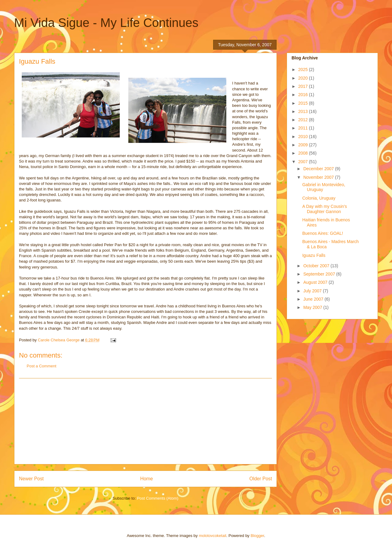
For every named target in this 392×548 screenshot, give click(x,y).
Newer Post (31, 479)
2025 (304, 69)
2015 (304, 103)
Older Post (261, 479)
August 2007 (316, 282)
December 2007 (319, 169)
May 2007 (313, 307)
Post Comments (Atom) (158, 498)
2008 (304, 153)
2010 (304, 137)
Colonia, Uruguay (319, 198)
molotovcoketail (213, 536)
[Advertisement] (145, 421)
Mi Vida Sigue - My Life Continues (106, 23)
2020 (304, 78)
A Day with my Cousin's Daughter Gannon (325, 209)
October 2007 (317, 266)
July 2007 (313, 291)
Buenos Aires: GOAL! (323, 233)
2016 (304, 95)
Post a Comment (41, 366)
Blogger (257, 536)
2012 (304, 120)
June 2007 (314, 299)
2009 (304, 145)
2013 (304, 111)
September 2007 (320, 274)
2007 (304, 162)
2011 (304, 128)
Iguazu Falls (314, 255)
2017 (304, 86)
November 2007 (319, 177)
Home (147, 479)
